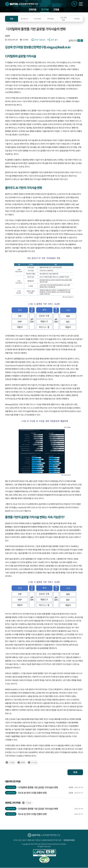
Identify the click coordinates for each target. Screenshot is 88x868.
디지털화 (12, 763)
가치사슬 (34, 763)
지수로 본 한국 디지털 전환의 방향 (32, 793)
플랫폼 (23, 763)
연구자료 (45, 10)
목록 (75, 772)
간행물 (56, 10)
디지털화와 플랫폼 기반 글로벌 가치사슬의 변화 (38, 788)
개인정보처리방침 (69, 840)
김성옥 (7, 36)
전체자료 (33, 10)
